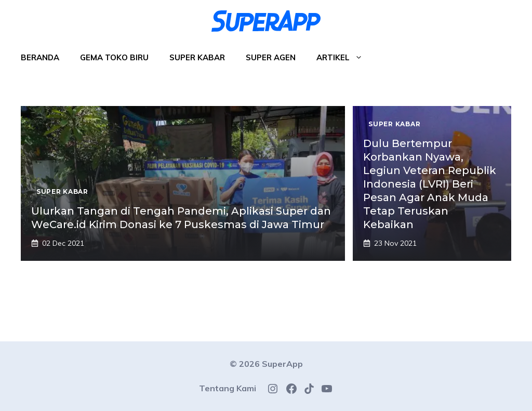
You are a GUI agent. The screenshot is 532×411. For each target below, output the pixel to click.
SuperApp (282, 364)
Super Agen (271, 57)
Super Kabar (197, 57)
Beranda (40, 57)
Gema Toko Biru (114, 57)
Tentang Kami (228, 388)
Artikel (345, 58)
